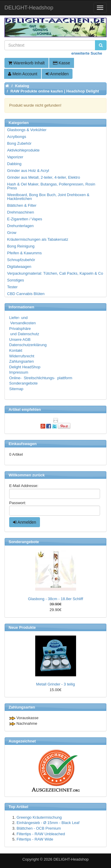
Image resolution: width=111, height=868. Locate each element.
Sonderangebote (23, 383)
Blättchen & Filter (22, 205)
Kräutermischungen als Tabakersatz (38, 239)
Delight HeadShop (25, 367)
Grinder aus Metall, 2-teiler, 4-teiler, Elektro (44, 177)
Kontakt (16, 350)
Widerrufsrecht (22, 356)
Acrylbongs (17, 137)
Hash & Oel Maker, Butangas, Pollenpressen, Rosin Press (51, 186)
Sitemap (16, 389)
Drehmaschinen (21, 212)
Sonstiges (16, 280)
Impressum (19, 372)
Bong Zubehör (19, 143)
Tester (12, 287)
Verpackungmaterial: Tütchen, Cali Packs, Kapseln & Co (55, 273)
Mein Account (23, 74)
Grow (12, 233)
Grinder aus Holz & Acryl (28, 171)
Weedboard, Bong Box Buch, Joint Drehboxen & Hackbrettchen (48, 197)
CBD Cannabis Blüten (26, 294)
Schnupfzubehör (21, 260)
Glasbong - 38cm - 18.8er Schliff (55, 599)
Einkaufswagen (23, 444)
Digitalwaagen (19, 267)
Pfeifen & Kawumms (24, 253)
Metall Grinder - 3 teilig (55, 684)
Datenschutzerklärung (28, 345)
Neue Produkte (22, 627)
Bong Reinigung (21, 246)
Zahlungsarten (21, 361)
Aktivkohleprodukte (23, 150)
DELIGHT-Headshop (71, 859)
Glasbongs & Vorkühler (27, 130)
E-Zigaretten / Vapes (25, 219)
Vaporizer (15, 157)
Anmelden (57, 74)
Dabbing (14, 164)
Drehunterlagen (20, 226)
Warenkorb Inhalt (26, 63)
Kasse (62, 63)
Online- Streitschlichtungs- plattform (41, 378)
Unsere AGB (20, 339)
